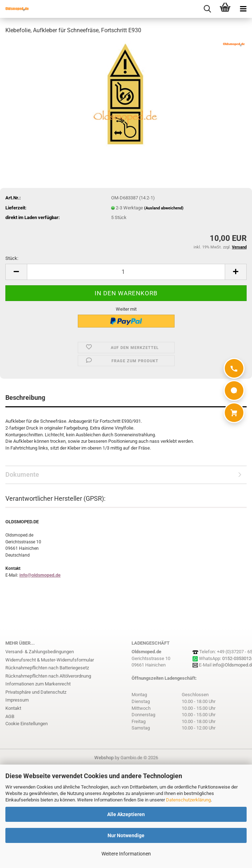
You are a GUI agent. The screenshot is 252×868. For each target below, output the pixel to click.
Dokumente (22, 474)
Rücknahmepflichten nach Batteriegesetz (47, 668)
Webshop (104, 758)
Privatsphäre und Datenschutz (36, 692)
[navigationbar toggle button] (243, 9)
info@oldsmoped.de (40, 575)
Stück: (12, 258)
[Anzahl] (126, 272)
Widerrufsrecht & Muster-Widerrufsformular (50, 660)
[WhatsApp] (234, 391)
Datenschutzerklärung (188, 800)
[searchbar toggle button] (207, 9)
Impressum (17, 700)
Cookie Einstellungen (27, 724)
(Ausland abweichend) (164, 208)
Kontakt (13, 708)
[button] (16, 272)
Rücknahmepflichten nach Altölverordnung (48, 676)
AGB (10, 716)
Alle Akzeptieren (126, 814)
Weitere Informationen (126, 854)
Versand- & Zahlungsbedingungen (40, 652)
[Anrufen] (234, 368)
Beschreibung (25, 397)
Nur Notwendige (126, 835)
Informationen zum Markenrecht (38, 684)
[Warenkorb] (234, 413)
